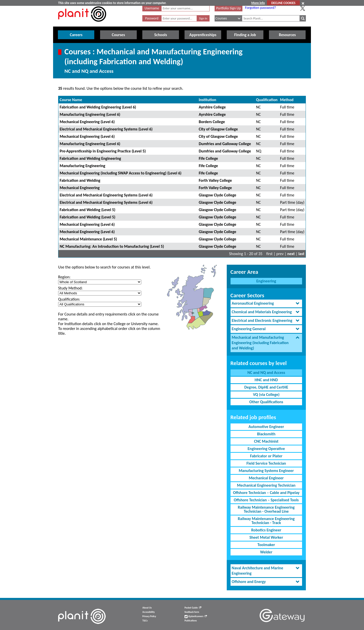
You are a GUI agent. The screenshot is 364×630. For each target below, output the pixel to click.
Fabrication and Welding (80, 180)
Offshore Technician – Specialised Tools (266, 500)
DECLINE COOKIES (283, 3)
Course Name (71, 100)
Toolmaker (266, 545)
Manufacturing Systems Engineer (266, 471)
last (301, 254)
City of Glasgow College (218, 129)
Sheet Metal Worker (266, 537)
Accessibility (149, 612)
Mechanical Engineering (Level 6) (87, 122)
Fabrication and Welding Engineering (90, 158)
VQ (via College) (266, 395)
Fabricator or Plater (266, 456)
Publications (191, 621)
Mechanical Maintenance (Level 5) (88, 239)
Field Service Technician (266, 463)
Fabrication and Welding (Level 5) (87, 210)
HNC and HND (266, 380)
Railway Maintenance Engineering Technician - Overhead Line (266, 509)
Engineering (266, 281)
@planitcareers (196, 616)
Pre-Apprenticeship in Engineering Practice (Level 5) (103, 151)
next (291, 254)
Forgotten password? (260, 8)
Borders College (212, 122)
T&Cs (145, 621)
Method (287, 100)
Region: (64, 277)
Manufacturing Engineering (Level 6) (90, 114)
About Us (147, 608)
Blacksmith (266, 434)
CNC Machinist (266, 441)
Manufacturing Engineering (82, 166)
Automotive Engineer (266, 427)
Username (152, 8)
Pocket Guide (193, 608)
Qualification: (69, 299)
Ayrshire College (212, 107)
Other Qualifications (266, 402)
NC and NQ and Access (266, 373)
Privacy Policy (149, 616)
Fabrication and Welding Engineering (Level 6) (98, 107)
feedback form (192, 612)
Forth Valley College (215, 180)
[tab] (266, 303)
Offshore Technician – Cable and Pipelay (266, 493)
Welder (266, 552)
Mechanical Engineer (266, 478)
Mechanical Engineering (80, 188)
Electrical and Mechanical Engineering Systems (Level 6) (106, 129)
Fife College (208, 158)
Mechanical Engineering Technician (266, 485)
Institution (207, 100)
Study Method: (70, 288)
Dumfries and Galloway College (225, 144)
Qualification (267, 100)
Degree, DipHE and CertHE (266, 387)
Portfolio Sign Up (229, 8)
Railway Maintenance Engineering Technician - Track (266, 521)
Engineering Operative (266, 449)
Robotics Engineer (266, 530)
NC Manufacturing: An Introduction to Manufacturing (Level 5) (112, 246)
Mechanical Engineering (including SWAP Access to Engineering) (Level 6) (121, 173)
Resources (287, 35)
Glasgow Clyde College (217, 195)
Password (152, 18)
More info (258, 3)
